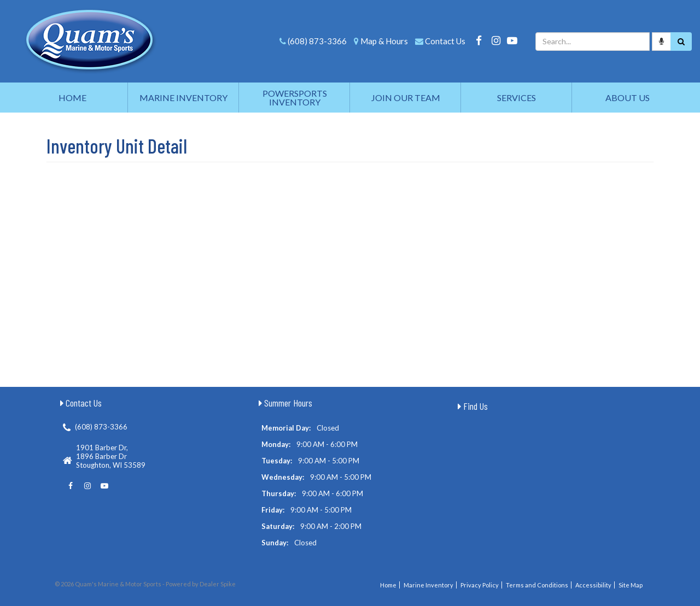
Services (517, 98)
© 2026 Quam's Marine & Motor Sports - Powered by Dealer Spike (145, 584)
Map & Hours (384, 41)
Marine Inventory (183, 98)
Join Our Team (406, 98)
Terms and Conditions (537, 585)
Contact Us (445, 41)
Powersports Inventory (295, 98)
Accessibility (593, 585)
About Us (628, 98)
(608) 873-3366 (317, 41)
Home (72, 98)
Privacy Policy (480, 585)
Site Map (631, 585)
